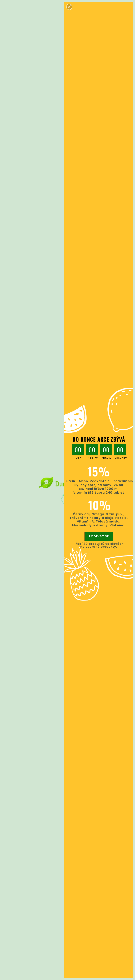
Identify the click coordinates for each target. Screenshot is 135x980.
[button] (69, 7)
